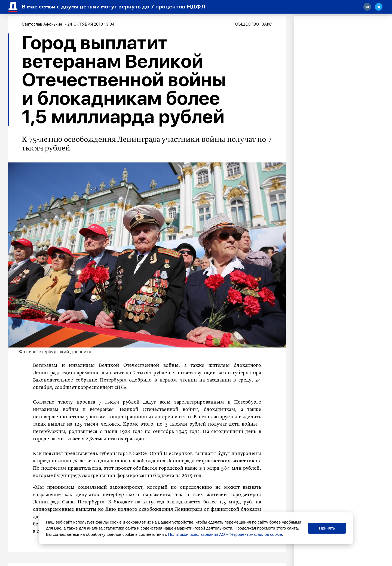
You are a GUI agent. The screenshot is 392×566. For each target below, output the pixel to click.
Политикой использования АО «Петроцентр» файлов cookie (225, 534)
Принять (327, 528)
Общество (247, 24)
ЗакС (267, 24)
